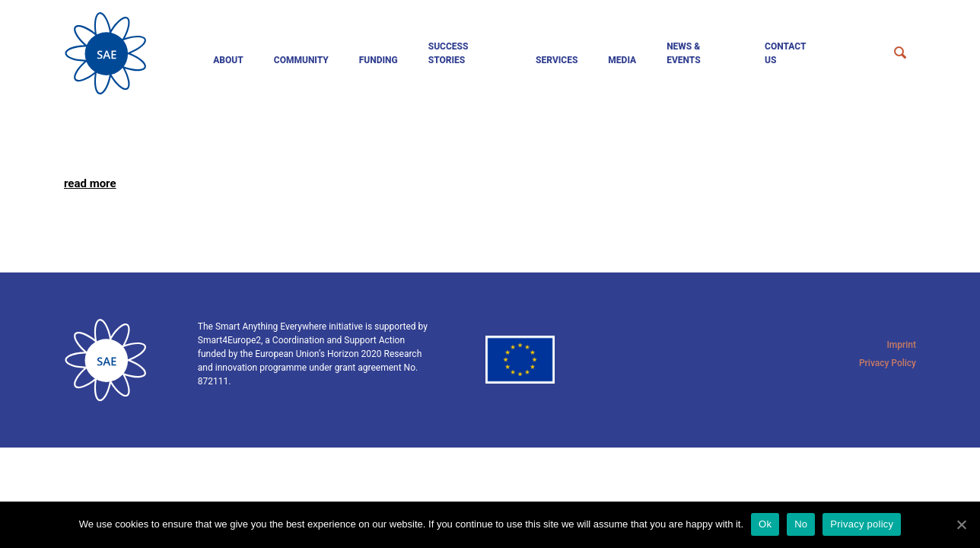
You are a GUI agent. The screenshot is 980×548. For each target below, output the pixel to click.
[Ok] (961, 524)
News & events (684, 53)
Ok (765, 524)
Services (557, 60)
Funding (379, 60)
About (228, 60)
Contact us (785, 53)
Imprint (901, 345)
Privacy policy (862, 524)
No (801, 524)
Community (301, 60)
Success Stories (449, 53)
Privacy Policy (888, 363)
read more (90, 183)
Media (622, 60)
